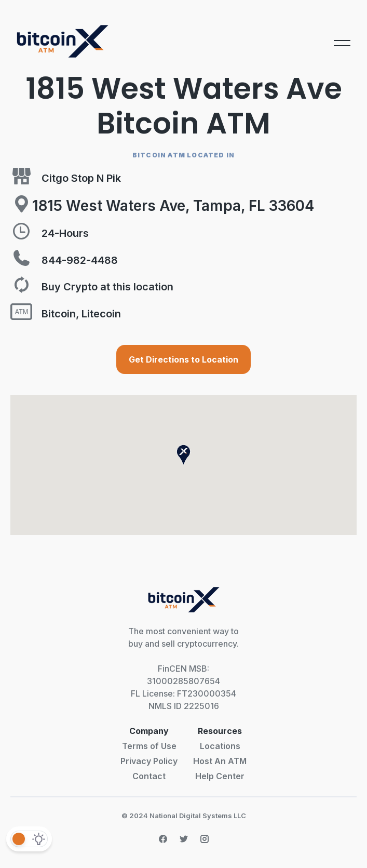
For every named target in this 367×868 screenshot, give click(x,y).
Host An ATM (220, 761)
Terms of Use (149, 746)
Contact (149, 776)
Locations (220, 746)
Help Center (220, 776)
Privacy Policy (149, 761)
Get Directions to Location (184, 359)
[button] (184, 455)
